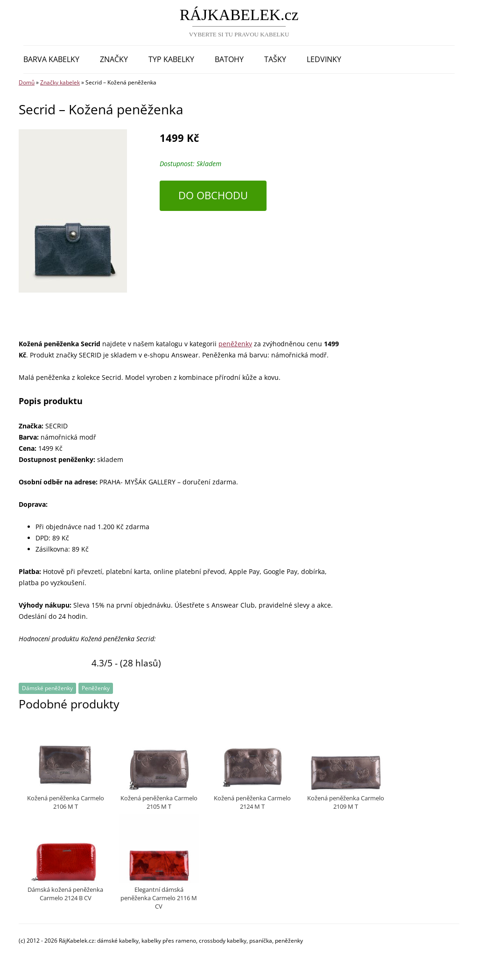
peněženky (235, 344)
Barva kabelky (51, 59)
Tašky (275, 59)
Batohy (229, 59)
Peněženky (96, 688)
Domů (27, 82)
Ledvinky (324, 59)
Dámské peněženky (47, 688)
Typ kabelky (171, 59)
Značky (114, 59)
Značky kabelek (60, 82)
